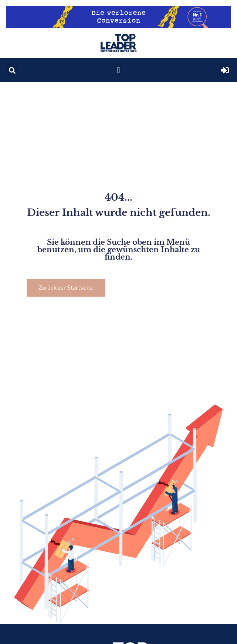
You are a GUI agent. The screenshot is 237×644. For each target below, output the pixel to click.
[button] (12, 70)
